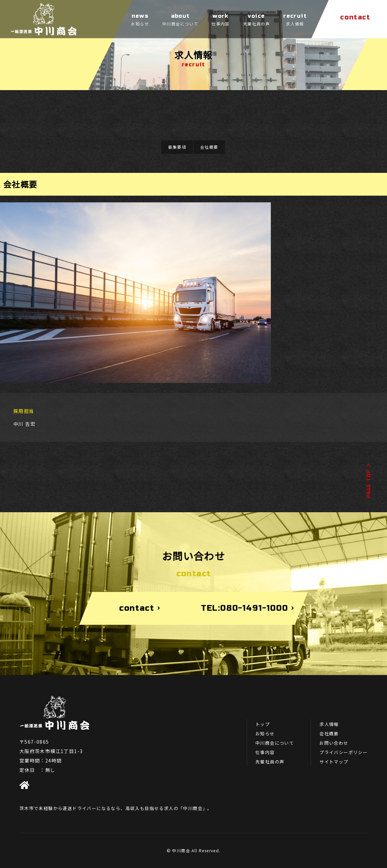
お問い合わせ (334, 743)
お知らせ (265, 733)
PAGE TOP (369, 480)
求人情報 (329, 724)
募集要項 (177, 147)
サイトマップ (334, 762)
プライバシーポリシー (343, 752)
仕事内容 (265, 752)
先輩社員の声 (270, 762)
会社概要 (209, 147)
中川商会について (275, 743)
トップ (263, 724)
